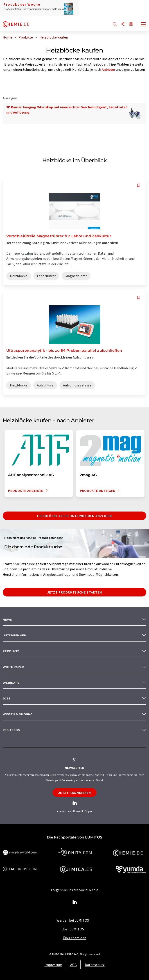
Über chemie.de (75, 938)
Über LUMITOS (73, 929)
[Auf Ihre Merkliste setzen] (139, 186)
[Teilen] (123, 24)
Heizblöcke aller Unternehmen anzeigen (74, 516)
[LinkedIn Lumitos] (74, 902)
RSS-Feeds (11, 730)
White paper (13, 667)
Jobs (7, 698)
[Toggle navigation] (143, 25)
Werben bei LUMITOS (73, 920)
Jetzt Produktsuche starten (74, 592)
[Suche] (115, 24)
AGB (73, 965)
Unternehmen (15, 635)
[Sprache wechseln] (131, 24)
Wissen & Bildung (18, 714)
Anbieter (108, 69)
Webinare (11, 683)
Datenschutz (95, 965)
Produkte (11, 651)
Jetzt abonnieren (74, 793)
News (7, 620)
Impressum (53, 965)
